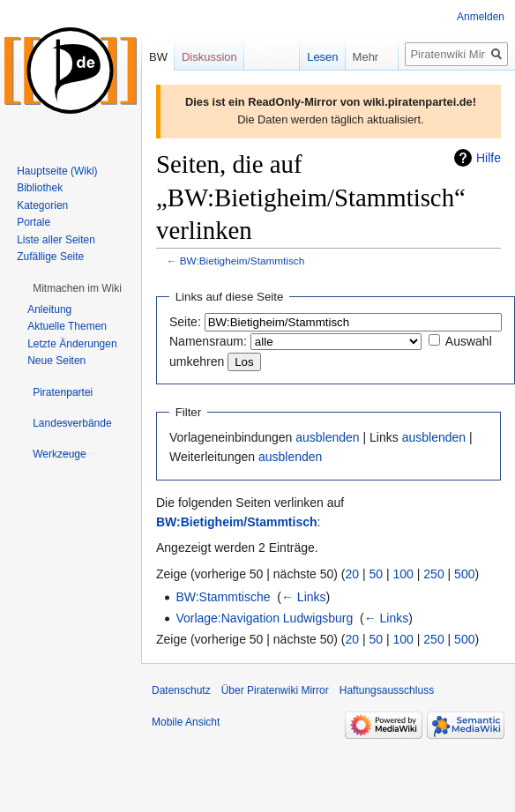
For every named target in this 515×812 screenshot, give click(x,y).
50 (377, 574)
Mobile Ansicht (186, 722)
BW (158, 57)
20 (353, 574)
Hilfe (489, 158)
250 (433, 574)
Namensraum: (208, 341)
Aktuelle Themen (67, 326)
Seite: (185, 322)
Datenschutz (181, 690)
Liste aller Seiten (56, 240)
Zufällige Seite (50, 257)
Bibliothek (40, 188)
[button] (77, 288)
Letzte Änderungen (72, 344)
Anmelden (481, 17)
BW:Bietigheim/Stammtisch (242, 261)
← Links (304, 597)
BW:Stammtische (223, 597)
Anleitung (49, 309)
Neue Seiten (56, 361)
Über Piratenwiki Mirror (275, 690)
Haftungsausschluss (387, 690)
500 (464, 574)
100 (403, 574)
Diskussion (209, 57)
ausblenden (327, 437)
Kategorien (42, 205)
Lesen (310, 57)
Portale (34, 222)
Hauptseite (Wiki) (57, 171)
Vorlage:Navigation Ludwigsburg (264, 618)
